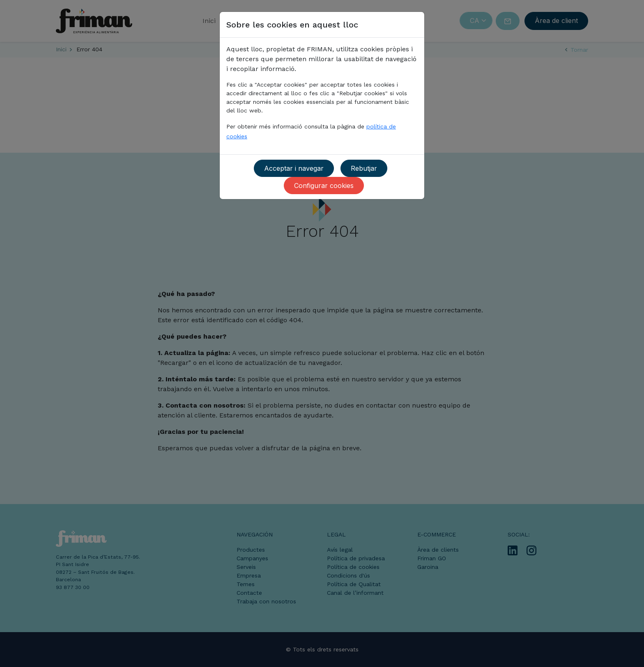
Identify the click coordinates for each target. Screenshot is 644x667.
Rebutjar (364, 168)
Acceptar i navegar (294, 168)
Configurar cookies (324, 186)
